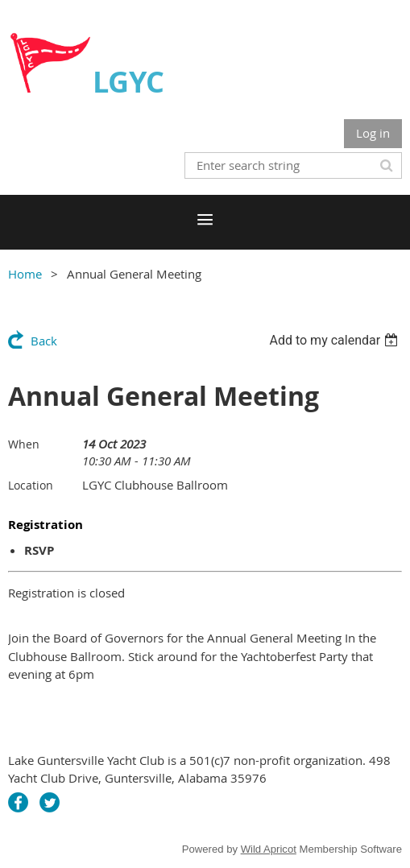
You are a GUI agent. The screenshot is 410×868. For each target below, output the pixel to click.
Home (25, 274)
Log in (373, 133)
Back (44, 341)
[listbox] (335, 340)
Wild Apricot (269, 849)
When (24, 444)
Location (31, 485)
